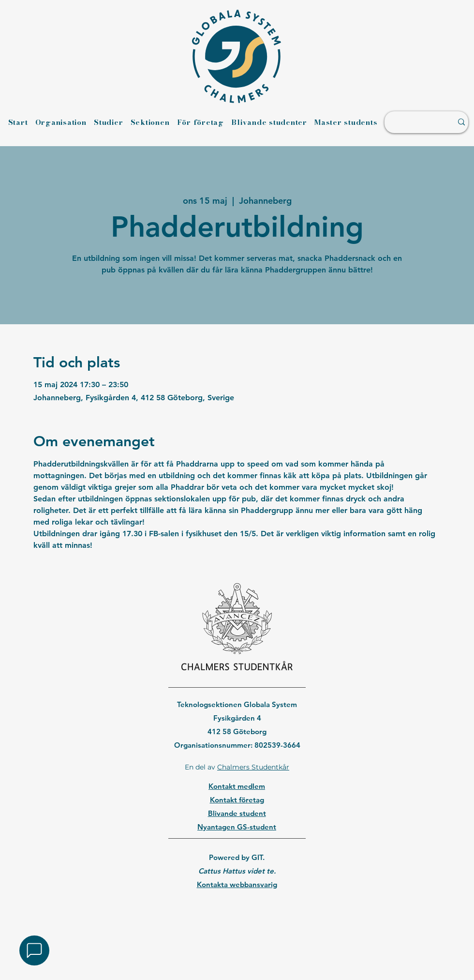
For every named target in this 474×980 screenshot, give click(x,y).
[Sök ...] (414, 122)
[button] (34, 950)
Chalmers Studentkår (253, 767)
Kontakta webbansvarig (237, 884)
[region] (237, 909)
